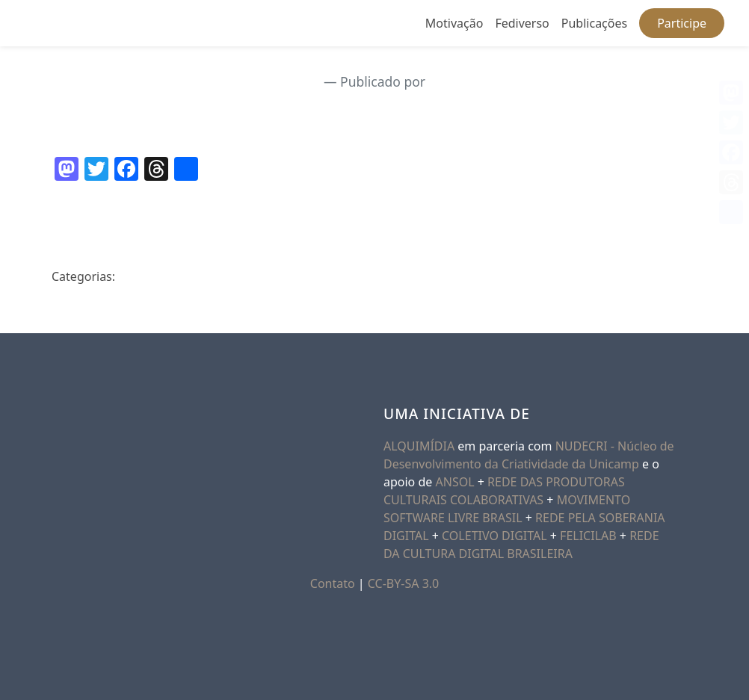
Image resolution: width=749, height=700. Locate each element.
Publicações (594, 23)
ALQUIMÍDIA (419, 446)
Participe (682, 23)
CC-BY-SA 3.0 (403, 583)
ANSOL (455, 482)
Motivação (454, 23)
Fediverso (522, 23)
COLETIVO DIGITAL (494, 536)
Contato (333, 583)
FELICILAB (588, 536)
